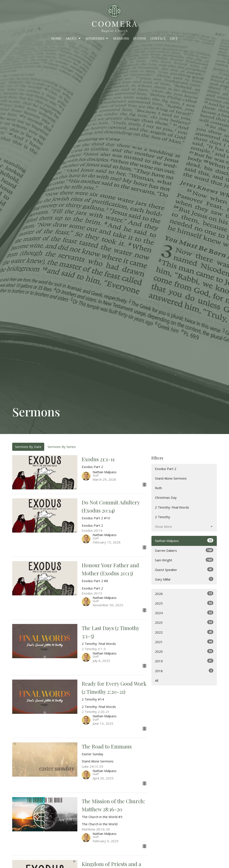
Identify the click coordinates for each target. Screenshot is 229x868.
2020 (184, 651)
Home (56, 38)
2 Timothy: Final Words (172, 507)
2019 (184, 661)
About (73, 38)
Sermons (121, 38)
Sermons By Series (62, 447)
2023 (184, 622)
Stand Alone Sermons (171, 478)
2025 (184, 603)
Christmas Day (166, 497)
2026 (184, 594)
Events (139, 38)
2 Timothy (163, 517)
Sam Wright (184, 560)
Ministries (97, 38)
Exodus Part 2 (166, 469)
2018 (184, 671)
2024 (184, 613)
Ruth (158, 488)
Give (174, 38)
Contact (158, 38)
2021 (184, 642)
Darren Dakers (184, 550)
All (157, 680)
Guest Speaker (184, 570)
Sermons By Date (28, 447)
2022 (184, 632)
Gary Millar (184, 579)
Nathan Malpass (184, 541)
